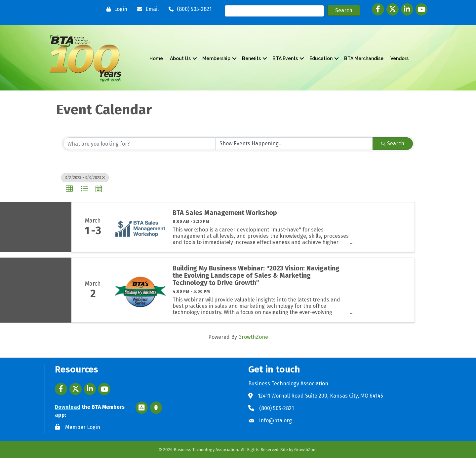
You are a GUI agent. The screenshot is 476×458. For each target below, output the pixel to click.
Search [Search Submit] (393, 143)
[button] (69, 189)
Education (321, 58)
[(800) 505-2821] (188, 9)
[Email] (146, 9)
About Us (180, 58)
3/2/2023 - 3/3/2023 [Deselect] (85, 178)
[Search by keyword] (139, 144)
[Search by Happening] (294, 144)
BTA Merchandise (364, 58)
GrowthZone (253, 337)
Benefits (251, 58)
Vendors (399, 58)
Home (156, 58)
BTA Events (285, 58)
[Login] (115, 9)
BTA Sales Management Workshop (225, 213)
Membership (216, 58)
